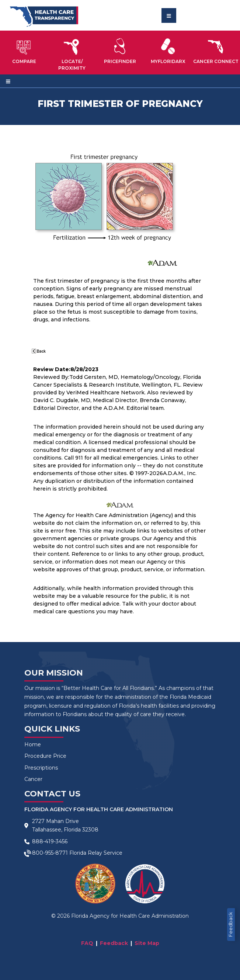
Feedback (231, 925)
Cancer (33, 779)
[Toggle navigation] (169, 15)
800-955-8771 (50, 853)
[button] (24, 51)
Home (33, 744)
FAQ (87, 943)
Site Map (147, 943)
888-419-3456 (50, 841)
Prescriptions (41, 768)
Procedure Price (45, 756)
